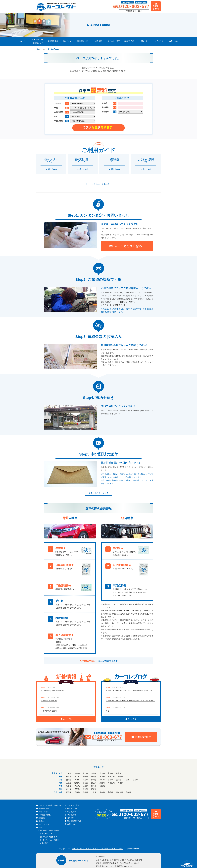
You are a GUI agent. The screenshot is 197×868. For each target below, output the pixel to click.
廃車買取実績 (53, 41)
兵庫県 (120, 783)
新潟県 (69, 780)
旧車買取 (71, 818)
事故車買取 (71, 812)
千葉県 (120, 777)
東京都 (102, 777)
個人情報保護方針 (74, 821)
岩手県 (94, 773)
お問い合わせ (174, 41)
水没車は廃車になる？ (48, 837)
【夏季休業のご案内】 (50, 711)
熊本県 (102, 792)
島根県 (94, 786)
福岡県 (69, 792)
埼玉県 (85, 777)
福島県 (119, 773)
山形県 (102, 773)
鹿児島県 (120, 792)
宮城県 (110, 773)
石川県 (127, 780)
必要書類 (98, 41)
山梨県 (85, 780)
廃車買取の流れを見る (98, 493)
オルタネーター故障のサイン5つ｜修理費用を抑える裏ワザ (129, 691)
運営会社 (42, 821)
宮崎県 (110, 792)
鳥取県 (69, 786)
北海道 (69, 773)
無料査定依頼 (129, 41)
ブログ (41, 827)
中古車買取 (71, 815)
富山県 (102, 780)
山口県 (102, 786)
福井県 (135, 780)
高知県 (85, 789)
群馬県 (69, 777)
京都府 (85, 783)
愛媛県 (94, 789)
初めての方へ (68, 41)
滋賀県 (77, 783)
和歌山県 (111, 783)
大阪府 (94, 783)
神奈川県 (111, 777)
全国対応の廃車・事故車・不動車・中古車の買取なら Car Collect (97, 849)
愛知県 (119, 780)
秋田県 (85, 773)
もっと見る (66, 719)
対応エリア (159, 41)
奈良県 (102, 783)
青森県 (77, 773)
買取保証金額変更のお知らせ (52, 691)
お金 (107, 711)
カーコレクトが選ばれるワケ (38, 41)
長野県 (77, 780)
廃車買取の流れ (83, 41)
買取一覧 (144, 41)
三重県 (69, 783)
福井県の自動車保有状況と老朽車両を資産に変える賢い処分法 (130, 701)
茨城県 (94, 777)
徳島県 (77, 789)
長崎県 (85, 792)
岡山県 (77, 786)
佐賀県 (77, 792)
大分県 (94, 792)
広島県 (85, 786)
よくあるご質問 (114, 41)
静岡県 (94, 780)
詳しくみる (52, 169)
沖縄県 (129, 792)
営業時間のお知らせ (49, 701)
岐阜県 (110, 780)
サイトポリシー (45, 824)
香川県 (69, 789)
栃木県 (77, 777)
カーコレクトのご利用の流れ (98, 184)
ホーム (23, 41)
